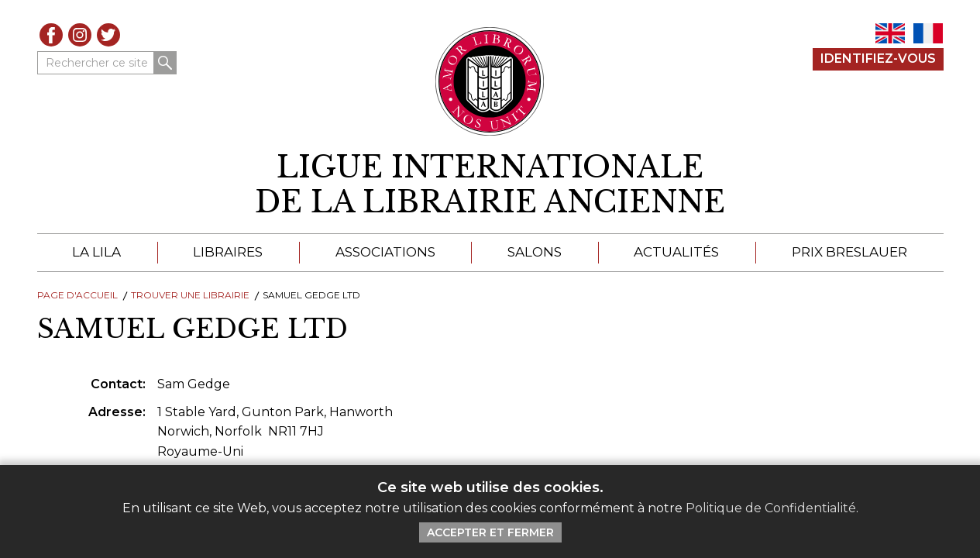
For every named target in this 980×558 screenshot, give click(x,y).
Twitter (108, 35)
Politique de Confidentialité (771, 508)
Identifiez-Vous (878, 59)
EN (890, 33)
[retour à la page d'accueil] (490, 185)
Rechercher (165, 63)
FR (928, 33)
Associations (385, 252)
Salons (535, 252)
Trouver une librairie (190, 295)
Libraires (228, 252)
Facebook (51, 35)
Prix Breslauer (849, 252)
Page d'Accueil (77, 295)
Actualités (676, 252)
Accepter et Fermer (490, 532)
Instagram (80, 35)
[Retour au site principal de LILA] (490, 81)
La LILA (96, 252)
